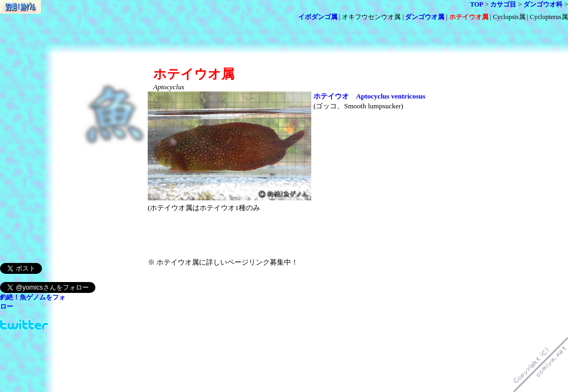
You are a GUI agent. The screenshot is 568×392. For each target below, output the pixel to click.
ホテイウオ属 (469, 17)
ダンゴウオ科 (543, 4)
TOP (476, 4)
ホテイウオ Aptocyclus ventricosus (369, 96)
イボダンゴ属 (318, 17)
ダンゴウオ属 (425, 17)
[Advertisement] (275, 59)
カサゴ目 (503, 4)
